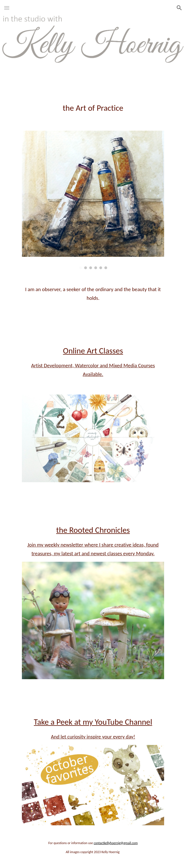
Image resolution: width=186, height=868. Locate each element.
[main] (93, 101)
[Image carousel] (93, 200)
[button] (7, 8)
